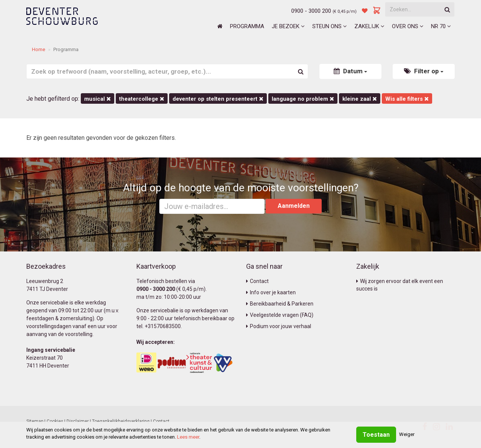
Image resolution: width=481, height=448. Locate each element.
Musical (98, 99)
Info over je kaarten (271, 292)
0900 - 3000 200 (311, 11)
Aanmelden (294, 206)
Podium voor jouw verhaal (279, 326)
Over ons (408, 26)
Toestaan (376, 435)
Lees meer (188, 437)
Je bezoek (288, 26)
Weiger (407, 434)
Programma (247, 26)
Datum (350, 71)
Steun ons (330, 26)
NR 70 (441, 26)
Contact (257, 281)
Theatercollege (142, 99)
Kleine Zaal (360, 99)
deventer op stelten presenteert (218, 99)
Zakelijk (369, 26)
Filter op (424, 71)
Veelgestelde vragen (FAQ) (280, 315)
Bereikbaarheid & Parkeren (280, 304)
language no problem (303, 99)
